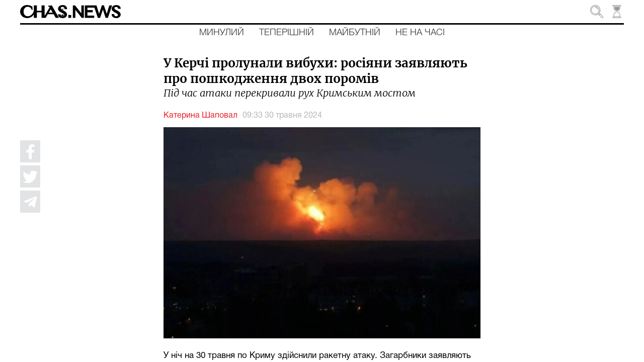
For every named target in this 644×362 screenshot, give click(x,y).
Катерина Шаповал (200, 116)
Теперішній (287, 33)
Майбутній (355, 33)
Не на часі (420, 33)
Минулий (222, 33)
